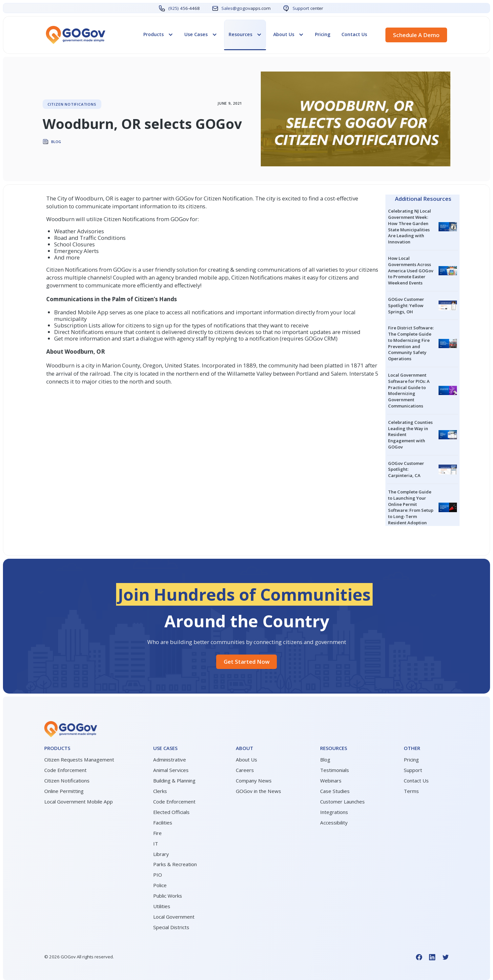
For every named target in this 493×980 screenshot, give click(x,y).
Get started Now (247, 662)
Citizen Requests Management (79, 760)
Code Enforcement (65, 770)
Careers (245, 770)
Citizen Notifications (67, 781)
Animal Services (171, 770)
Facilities (163, 823)
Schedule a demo (416, 35)
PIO (158, 875)
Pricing (323, 34)
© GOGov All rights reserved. (79, 957)
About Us (246, 760)
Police (160, 885)
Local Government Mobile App (79, 802)
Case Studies (335, 791)
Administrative (170, 760)
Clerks (160, 791)
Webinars (331, 781)
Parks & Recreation (175, 864)
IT (156, 844)
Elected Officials (171, 812)
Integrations (334, 812)
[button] (158, 35)
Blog (325, 760)
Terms (411, 791)
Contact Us (354, 34)
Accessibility (334, 823)
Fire (157, 833)
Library (161, 854)
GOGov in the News (258, 791)
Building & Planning (174, 781)
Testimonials (335, 770)
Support (413, 770)
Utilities (162, 906)
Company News (254, 781)
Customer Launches (342, 802)
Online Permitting (64, 791)
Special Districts (171, 927)
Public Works (168, 896)
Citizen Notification (228, 198)
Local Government (174, 917)
